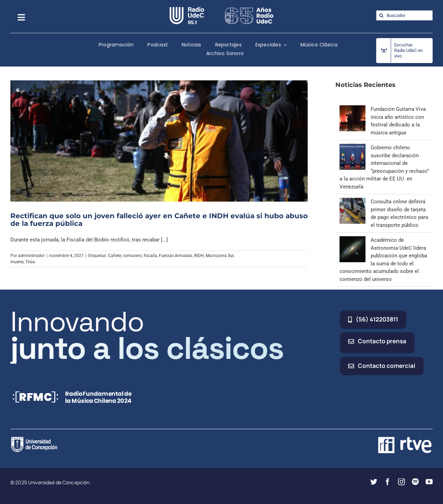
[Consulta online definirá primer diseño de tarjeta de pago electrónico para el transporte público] (352, 202)
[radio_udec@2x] (187, 9)
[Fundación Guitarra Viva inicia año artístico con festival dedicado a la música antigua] (352, 109)
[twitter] (374, 482)
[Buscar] (381, 15)
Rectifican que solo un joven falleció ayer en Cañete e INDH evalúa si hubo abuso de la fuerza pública (159, 220)
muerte (17, 262)
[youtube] (429, 482)
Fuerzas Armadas (175, 256)
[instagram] (401, 482)
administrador (31, 256)
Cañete (115, 256)
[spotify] (415, 482)
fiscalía (150, 256)
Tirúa (30, 262)
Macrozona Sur (220, 256)
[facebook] (388, 482)
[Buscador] (404, 15)
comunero (132, 256)
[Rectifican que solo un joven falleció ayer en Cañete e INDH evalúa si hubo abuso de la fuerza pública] (159, 141)
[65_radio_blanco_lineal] (249, 9)
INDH (199, 256)
